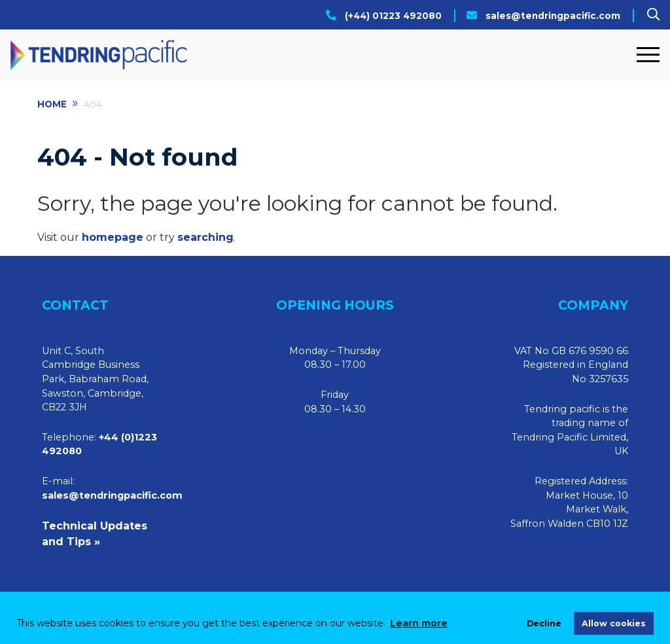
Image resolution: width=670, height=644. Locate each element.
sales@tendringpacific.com (553, 16)
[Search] (653, 14)
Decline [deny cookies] (544, 623)
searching (205, 237)
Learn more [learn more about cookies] (419, 623)
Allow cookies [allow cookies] (614, 623)
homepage (113, 237)
